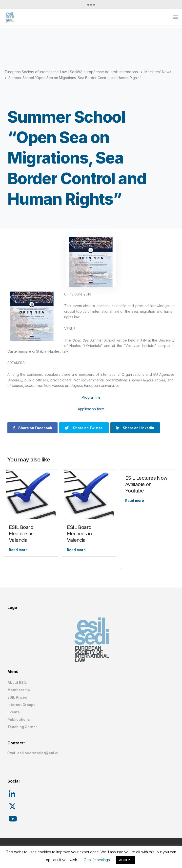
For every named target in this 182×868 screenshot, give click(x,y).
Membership (19, 690)
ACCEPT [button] (126, 860)
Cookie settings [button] (97, 860)
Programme (91, 397)
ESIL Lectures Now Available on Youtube (146, 484)
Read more (18, 550)
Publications (19, 719)
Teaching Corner (22, 727)
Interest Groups (21, 705)
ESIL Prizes (17, 697)
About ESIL (17, 682)
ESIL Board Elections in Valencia (21, 534)
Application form (91, 409)
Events (14, 712)
